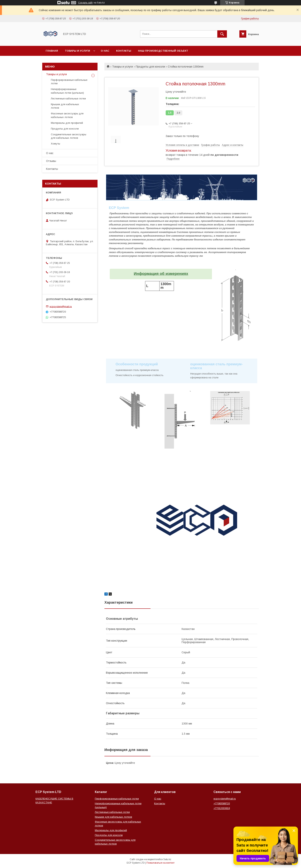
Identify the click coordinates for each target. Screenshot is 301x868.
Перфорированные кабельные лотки (69, 82)
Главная (52, 51)
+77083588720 (222, 803)
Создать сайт (85, 3)
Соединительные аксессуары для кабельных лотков (69, 136)
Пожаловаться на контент (160, 863)
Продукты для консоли (150, 67)
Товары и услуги (77, 51)
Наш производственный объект (163, 51)
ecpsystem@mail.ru (61, 306)
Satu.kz (167, 859)
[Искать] (222, 34)
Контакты (124, 51)
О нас (105, 51)
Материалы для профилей (67, 123)
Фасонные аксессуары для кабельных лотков (67, 115)
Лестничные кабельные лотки (68, 99)
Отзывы (51, 161)
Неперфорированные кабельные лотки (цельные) (67, 91)
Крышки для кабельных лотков (65, 106)
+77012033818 (222, 808)
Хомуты (55, 144)
